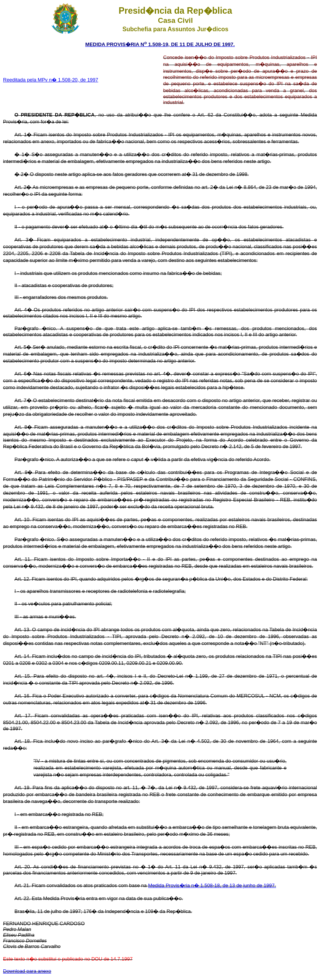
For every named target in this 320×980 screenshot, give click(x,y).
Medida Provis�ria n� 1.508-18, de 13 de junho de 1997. (212, 885)
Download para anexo (27, 971)
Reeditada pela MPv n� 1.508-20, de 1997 (51, 80)
